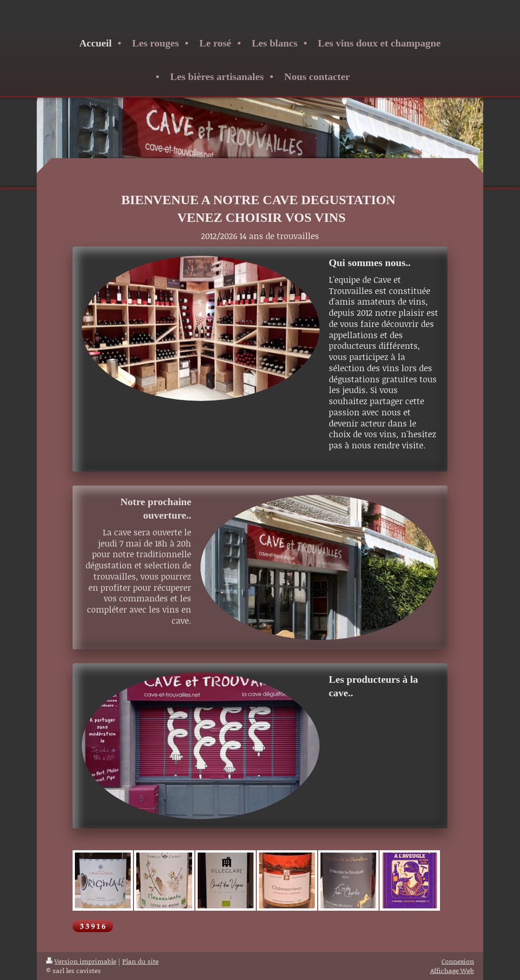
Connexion (458, 961)
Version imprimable (81, 961)
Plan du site (140, 961)
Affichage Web (452, 970)
